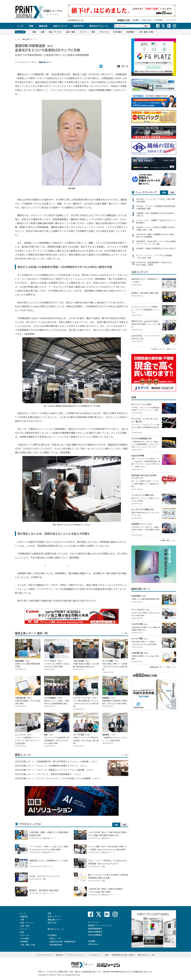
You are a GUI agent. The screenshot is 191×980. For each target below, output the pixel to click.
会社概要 (135, 20)
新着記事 (24, 916)
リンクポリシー (95, 955)
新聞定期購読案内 (95, 928)
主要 (42, 32)
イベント (83, 32)
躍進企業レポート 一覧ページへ (163, 667)
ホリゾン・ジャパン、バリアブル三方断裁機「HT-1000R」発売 (154, 257)
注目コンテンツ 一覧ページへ (164, 349)
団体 (93, 32)
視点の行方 (78, 26)
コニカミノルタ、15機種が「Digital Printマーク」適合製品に (156, 221)
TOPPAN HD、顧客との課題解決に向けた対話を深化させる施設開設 (155, 235)
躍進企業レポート (45, 62)
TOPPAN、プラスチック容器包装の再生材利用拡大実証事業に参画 (156, 207)
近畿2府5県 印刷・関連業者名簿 (62, 941)
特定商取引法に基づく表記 (123, 955)
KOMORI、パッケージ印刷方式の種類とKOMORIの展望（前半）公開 (155, 228)
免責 (106, 955)
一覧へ (126, 633)
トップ (20, 26)
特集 (31, 26)
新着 (34, 32)
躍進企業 (43, 26)
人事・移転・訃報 (146, 32)
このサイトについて (44, 955)
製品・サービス (55, 32)
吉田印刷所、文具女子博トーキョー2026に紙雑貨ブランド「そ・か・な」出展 (156, 243)
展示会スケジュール (99, 26)
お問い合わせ (147, 20)
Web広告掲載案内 (95, 935)
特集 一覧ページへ (169, 540)
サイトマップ (171, 20)
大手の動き (118, 32)
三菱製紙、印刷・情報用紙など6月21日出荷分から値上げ (155, 214)
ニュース (22, 913)
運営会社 (60, 955)
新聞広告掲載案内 (95, 932)
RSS (153, 955)
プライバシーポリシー (76, 955)
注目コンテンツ (60, 26)
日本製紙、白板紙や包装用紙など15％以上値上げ (156, 248)
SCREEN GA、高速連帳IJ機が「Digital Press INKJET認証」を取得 (154, 264)
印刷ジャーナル (56, 938)
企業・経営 (70, 32)
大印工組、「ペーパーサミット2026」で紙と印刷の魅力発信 (155, 200)
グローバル (104, 32)
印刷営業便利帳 (56, 945)
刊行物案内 (159, 20)
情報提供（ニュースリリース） (100, 925)
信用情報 (130, 32)
